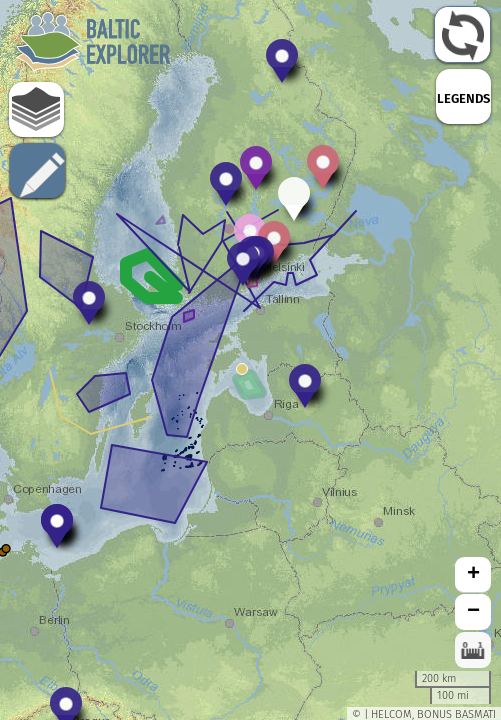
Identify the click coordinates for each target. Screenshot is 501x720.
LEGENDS (463, 98)
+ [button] (473, 575)
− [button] (473, 612)
